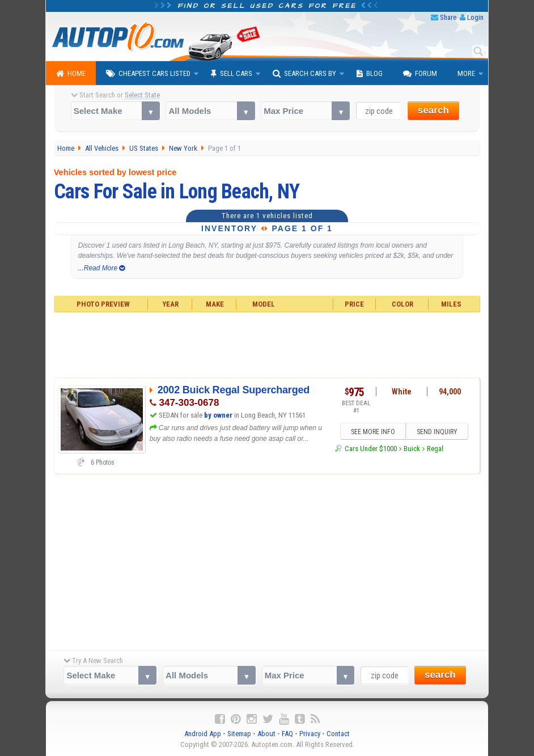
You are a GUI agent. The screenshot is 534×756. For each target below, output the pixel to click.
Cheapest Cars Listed (148, 74)
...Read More (102, 268)
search (433, 110)
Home (71, 74)
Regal (435, 449)
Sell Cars (232, 74)
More (466, 73)
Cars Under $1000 (371, 449)
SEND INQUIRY (437, 432)
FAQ (287, 734)
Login (475, 17)
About (266, 734)
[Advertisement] (267, 343)
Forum (420, 74)
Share (448, 17)
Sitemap (239, 734)
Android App (203, 734)
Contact (338, 734)
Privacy (310, 734)
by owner (218, 415)
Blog (370, 74)
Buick (412, 449)
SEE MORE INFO (373, 432)
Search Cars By (304, 74)
